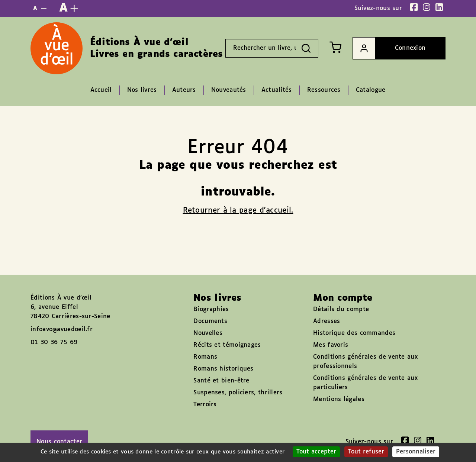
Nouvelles (208, 333)
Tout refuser (366, 452)
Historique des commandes (354, 333)
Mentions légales (339, 399)
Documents (210, 321)
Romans (205, 357)
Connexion (389, 48)
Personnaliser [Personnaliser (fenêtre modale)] (416, 452)
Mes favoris (331, 345)
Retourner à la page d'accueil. (238, 210)
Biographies (211, 309)
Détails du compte (341, 309)
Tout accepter (316, 452)
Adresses (327, 321)
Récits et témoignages (227, 345)
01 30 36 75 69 (54, 343)
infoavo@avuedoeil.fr (62, 329)
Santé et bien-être (221, 381)
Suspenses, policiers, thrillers (238, 393)
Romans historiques (223, 369)
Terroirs (205, 405)
